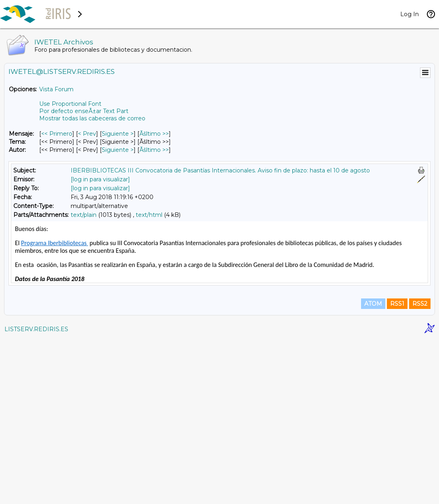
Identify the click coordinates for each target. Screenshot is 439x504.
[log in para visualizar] (100, 179)
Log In (410, 14)
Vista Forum (56, 89)
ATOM (373, 468)
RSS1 (397, 468)
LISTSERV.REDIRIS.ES (36, 494)
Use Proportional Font (70, 104)
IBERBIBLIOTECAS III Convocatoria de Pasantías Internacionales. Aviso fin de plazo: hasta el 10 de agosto (220, 170)
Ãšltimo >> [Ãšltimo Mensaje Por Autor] (154, 150)
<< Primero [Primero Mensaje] (57, 134)
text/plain (84, 215)
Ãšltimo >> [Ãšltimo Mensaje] (154, 134)
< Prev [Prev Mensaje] (87, 134)
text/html (149, 215)
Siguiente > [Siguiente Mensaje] (118, 134)
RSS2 (420, 468)
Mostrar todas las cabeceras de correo (92, 118)
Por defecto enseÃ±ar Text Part (84, 111)
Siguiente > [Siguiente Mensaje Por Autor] (118, 150)
